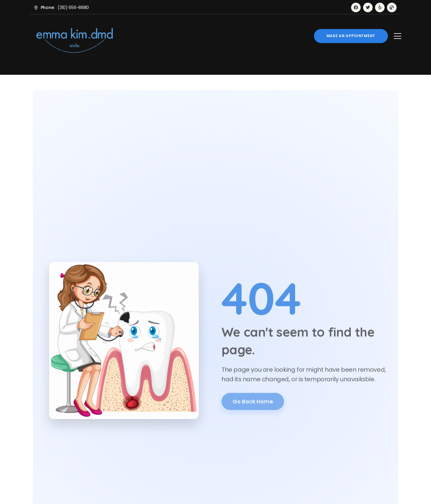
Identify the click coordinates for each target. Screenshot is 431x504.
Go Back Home (253, 403)
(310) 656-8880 (73, 7)
